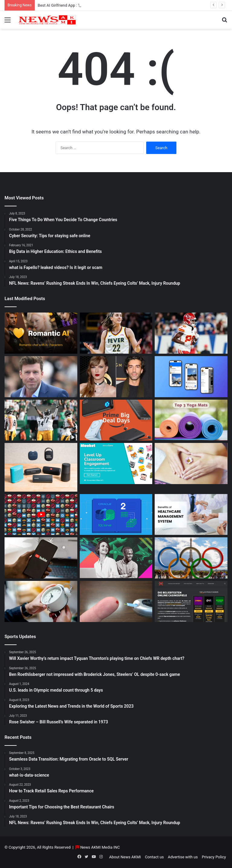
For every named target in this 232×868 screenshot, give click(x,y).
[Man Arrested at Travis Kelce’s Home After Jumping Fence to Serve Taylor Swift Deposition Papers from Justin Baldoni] (116, 377)
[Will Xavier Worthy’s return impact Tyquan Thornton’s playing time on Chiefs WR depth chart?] (191, 333)
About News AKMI (125, 857)
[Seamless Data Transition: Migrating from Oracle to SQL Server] (116, 515)
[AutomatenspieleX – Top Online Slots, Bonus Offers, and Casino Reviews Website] (191, 601)
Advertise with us (183, 857)
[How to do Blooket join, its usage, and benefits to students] (116, 463)
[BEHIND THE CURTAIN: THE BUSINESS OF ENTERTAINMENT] (116, 558)
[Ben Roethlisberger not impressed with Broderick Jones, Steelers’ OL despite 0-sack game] (41, 420)
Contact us (155, 857)
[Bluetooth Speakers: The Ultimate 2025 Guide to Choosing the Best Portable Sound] (41, 467)
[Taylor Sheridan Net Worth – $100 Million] (41, 377)
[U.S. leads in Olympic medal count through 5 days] (191, 558)
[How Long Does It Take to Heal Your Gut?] (191, 463)
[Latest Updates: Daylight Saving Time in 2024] (41, 601)
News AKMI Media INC (100, 847)
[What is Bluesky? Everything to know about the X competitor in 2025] (191, 377)
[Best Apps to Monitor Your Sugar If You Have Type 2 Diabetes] (116, 601)
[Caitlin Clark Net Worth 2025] (116, 333)
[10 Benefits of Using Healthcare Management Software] (191, 515)
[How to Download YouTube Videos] (41, 558)
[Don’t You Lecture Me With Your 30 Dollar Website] (41, 515)
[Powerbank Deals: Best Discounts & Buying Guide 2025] (116, 420)
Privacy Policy (214, 857)
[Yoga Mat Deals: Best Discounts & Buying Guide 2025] (191, 420)
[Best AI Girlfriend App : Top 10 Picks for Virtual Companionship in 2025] (41, 333)
